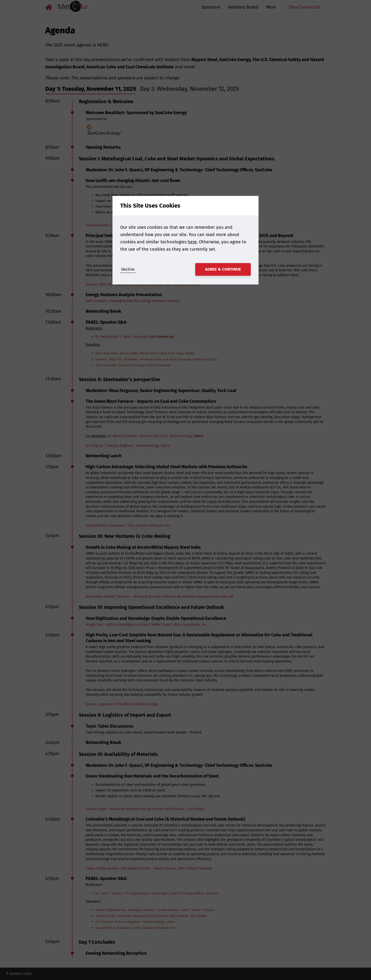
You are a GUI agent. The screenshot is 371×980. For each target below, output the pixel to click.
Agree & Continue (223, 269)
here (192, 242)
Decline (128, 269)
